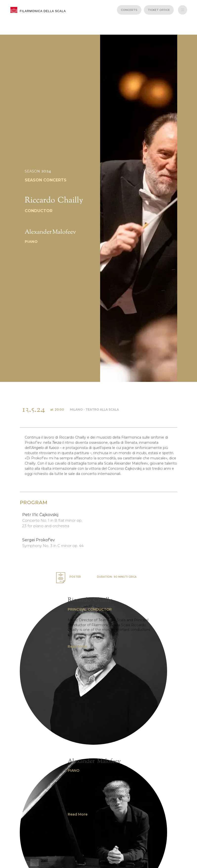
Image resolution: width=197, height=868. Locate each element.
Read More (78, 646)
